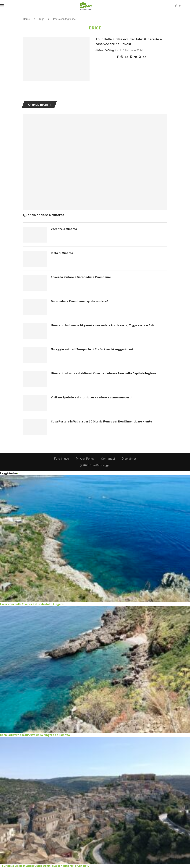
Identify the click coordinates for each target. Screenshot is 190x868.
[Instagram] (180, 6)
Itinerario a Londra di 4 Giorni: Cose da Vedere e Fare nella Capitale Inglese (104, 373)
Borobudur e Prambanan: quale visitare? (80, 301)
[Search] (188, 6)
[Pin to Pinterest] (122, 57)
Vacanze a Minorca (64, 229)
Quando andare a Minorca (44, 215)
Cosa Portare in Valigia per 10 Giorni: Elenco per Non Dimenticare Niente (102, 421)
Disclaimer (129, 459)
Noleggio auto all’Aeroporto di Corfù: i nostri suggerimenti (94, 349)
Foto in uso (62, 459)
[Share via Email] (145, 57)
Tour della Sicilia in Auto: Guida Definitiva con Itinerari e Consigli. (44, 866)
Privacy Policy (85, 459)
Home (26, 19)
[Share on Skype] (140, 57)
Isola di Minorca (62, 253)
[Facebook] (176, 6)
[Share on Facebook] (118, 57)
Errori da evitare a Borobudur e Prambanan (81, 277)
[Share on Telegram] (131, 57)
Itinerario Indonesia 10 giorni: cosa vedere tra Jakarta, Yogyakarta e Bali (103, 325)
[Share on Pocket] (136, 57)
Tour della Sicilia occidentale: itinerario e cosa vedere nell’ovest (129, 41)
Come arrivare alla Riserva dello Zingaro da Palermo (35, 735)
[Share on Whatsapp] (126, 57)
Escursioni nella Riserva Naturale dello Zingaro (32, 604)
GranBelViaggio (108, 50)
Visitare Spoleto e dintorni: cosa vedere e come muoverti (92, 397)
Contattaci (108, 459)
